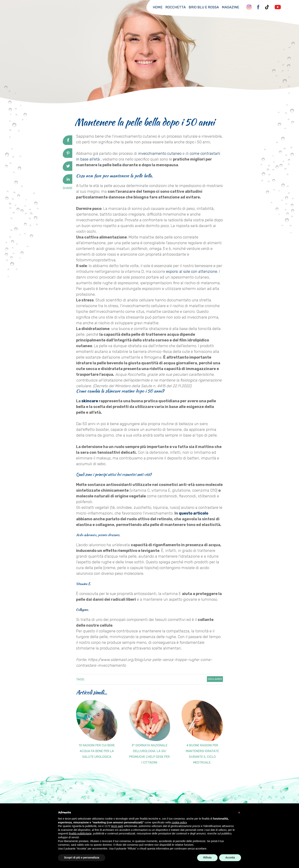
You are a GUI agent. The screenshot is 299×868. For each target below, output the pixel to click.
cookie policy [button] (179, 822)
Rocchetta (176, 7)
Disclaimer (215, 679)
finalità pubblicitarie (80, 833)
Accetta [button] (230, 858)
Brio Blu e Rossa (204, 7)
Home (158, 7)
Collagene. (82, 610)
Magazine (230, 7)
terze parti (117, 826)
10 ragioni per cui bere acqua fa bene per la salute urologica (97, 751)
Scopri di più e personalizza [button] (82, 858)
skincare (90, 401)
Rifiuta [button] (207, 858)
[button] (239, 813)
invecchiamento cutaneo (160, 153)
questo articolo (194, 513)
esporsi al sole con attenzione (192, 271)
